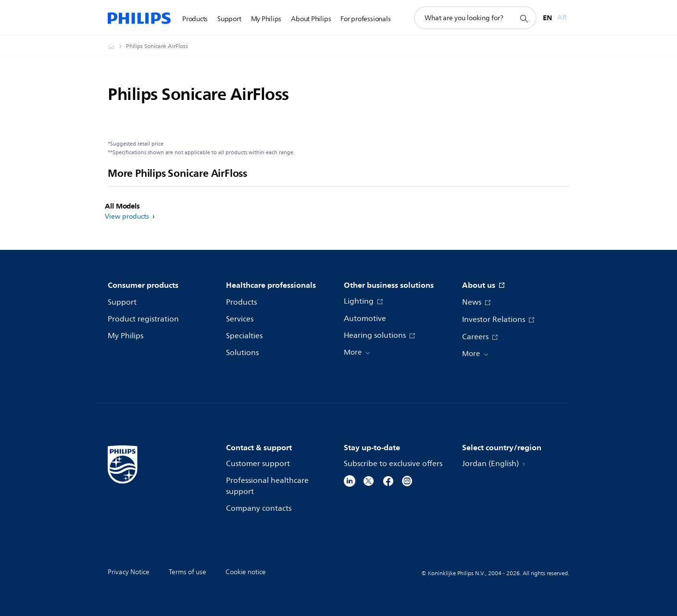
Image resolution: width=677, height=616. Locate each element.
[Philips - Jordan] (117, 46)
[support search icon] (524, 18)
